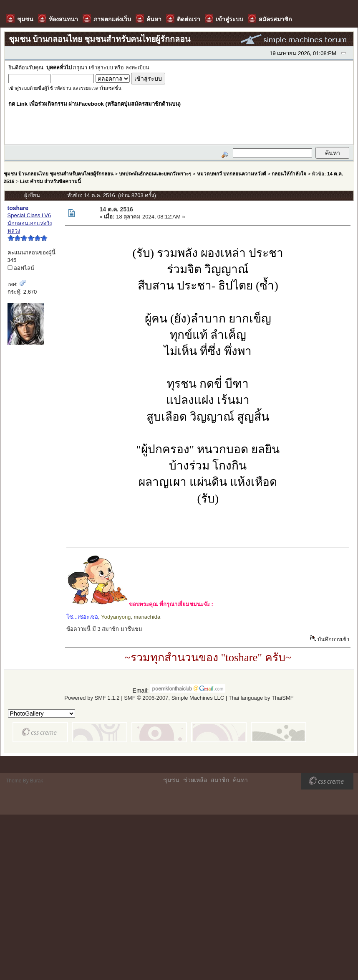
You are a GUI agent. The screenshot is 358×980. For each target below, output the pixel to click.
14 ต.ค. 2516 (116, 209)
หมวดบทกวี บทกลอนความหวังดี (232, 174)
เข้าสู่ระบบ (101, 68)
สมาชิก (220, 780)
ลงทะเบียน (137, 68)
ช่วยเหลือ (195, 780)
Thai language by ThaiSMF (261, 698)
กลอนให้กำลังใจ (289, 174)
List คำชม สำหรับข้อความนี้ (50, 181)
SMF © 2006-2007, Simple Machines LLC (174, 698)
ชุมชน (171, 780)
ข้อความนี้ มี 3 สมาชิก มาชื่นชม (104, 629)
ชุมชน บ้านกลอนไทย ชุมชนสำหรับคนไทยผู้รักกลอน (59, 174)
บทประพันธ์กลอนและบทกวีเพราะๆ (155, 174)
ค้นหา (240, 780)
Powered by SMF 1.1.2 (92, 698)
